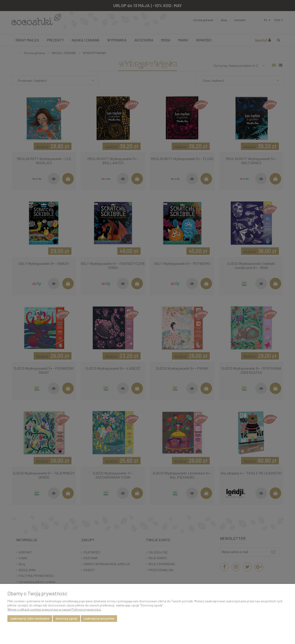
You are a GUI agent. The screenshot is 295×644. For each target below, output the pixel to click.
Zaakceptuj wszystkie (99, 618)
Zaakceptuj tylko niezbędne (30, 618)
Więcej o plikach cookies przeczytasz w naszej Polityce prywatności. (54, 609)
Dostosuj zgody (66, 618)
